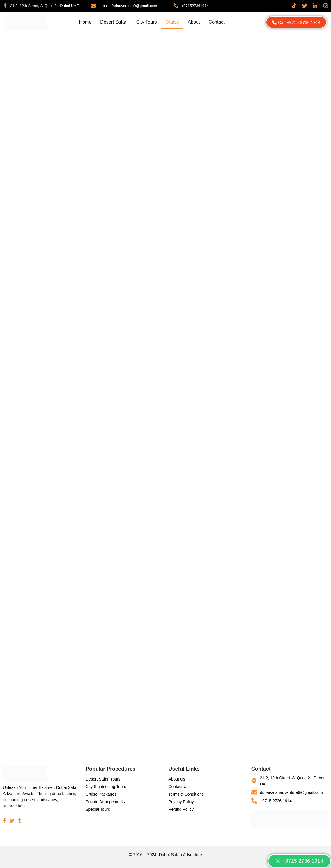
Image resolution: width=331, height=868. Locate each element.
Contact (217, 22)
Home (85, 22)
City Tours (147, 22)
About (194, 22)
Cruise (172, 22)
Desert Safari (114, 22)
